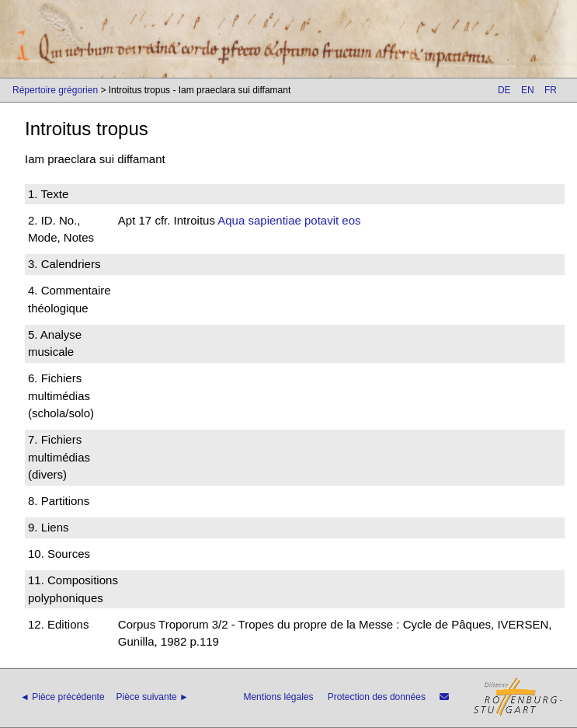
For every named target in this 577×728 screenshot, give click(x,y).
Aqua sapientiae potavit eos (289, 220)
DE (504, 90)
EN (528, 90)
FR (551, 90)
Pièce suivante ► (153, 697)
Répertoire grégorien (55, 90)
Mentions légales (278, 697)
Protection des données (377, 697)
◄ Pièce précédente (63, 697)
